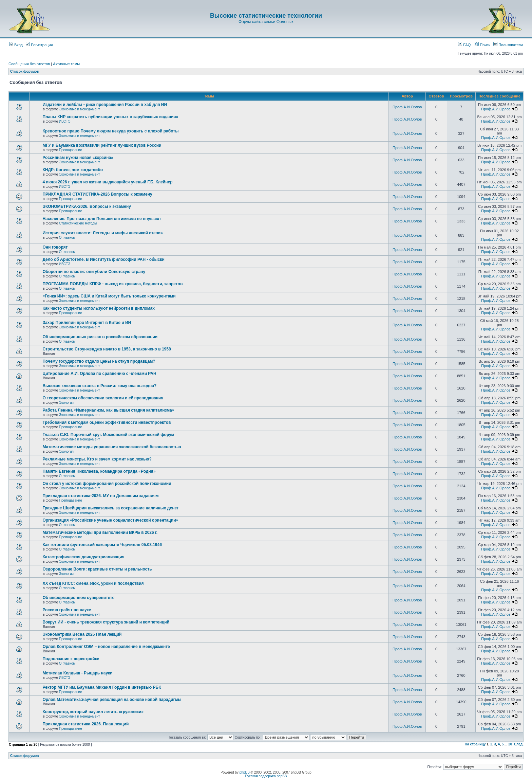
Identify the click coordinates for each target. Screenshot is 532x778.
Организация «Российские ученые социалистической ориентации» (110, 520)
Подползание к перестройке (71, 659)
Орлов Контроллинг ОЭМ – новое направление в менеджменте (106, 647)
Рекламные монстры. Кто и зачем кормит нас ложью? (97, 459)
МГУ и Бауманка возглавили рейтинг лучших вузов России (102, 145)
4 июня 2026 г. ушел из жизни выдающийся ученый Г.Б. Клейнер (107, 182)
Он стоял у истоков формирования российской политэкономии (107, 484)
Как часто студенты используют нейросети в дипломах (98, 308)
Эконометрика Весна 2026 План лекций (82, 634)
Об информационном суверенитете (78, 598)
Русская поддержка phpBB (266, 776)
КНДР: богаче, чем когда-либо (73, 170)
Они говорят (55, 247)
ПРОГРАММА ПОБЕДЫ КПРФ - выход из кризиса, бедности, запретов (112, 284)
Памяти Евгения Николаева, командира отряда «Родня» (99, 471)
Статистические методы (78, 223)
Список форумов (25, 71)
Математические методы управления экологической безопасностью (112, 447)
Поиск (482, 45)
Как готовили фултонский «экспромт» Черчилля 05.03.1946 (102, 545)
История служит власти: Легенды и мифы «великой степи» (102, 233)
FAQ (464, 45)
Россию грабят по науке (67, 610)
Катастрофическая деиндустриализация (83, 557)
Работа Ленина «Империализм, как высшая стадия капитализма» (108, 410)
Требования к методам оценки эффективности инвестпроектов (107, 422)
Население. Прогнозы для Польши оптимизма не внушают (102, 219)
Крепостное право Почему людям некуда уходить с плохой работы (110, 131)
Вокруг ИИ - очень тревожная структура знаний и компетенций (106, 622)
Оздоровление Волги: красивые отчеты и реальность (97, 569)
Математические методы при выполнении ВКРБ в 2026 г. (100, 532)
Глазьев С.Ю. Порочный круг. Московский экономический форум (108, 435)
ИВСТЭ (65, 121)
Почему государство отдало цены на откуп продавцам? (99, 361)
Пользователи (508, 45)
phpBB (245, 772)
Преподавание (71, 150)
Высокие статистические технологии (266, 16)
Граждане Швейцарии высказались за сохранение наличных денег (110, 508)
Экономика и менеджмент (79, 109)
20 (510, 744)
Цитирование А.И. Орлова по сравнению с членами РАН (99, 374)
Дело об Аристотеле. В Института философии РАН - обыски (103, 259)
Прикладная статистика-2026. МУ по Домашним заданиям (100, 496)
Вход (16, 45)
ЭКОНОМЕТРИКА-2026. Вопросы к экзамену (87, 206)
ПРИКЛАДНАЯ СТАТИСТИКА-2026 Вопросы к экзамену (97, 194)
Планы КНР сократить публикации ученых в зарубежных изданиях (110, 117)
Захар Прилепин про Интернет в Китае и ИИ (87, 323)
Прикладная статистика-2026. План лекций (85, 724)
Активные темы (66, 64)
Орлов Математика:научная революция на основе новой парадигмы (112, 700)
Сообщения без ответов (29, 64)
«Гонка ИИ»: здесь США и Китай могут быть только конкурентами (109, 296)
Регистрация (39, 45)
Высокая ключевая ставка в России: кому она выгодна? (99, 386)
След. (519, 744)
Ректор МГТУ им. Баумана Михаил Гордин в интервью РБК (102, 687)
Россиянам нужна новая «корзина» (78, 158)
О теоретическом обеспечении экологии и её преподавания (103, 398)
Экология (66, 403)
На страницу (475, 744)
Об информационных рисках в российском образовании (100, 337)
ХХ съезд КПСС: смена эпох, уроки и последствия (93, 583)
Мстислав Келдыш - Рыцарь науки (77, 673)
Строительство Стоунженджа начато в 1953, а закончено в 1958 (107, 349)
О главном (67, 238)
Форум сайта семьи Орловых (266, 22)
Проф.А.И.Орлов (407, 107)
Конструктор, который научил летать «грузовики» (93, 712)
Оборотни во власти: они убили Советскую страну (94, 272)
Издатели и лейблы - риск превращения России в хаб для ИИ (105, 105)
